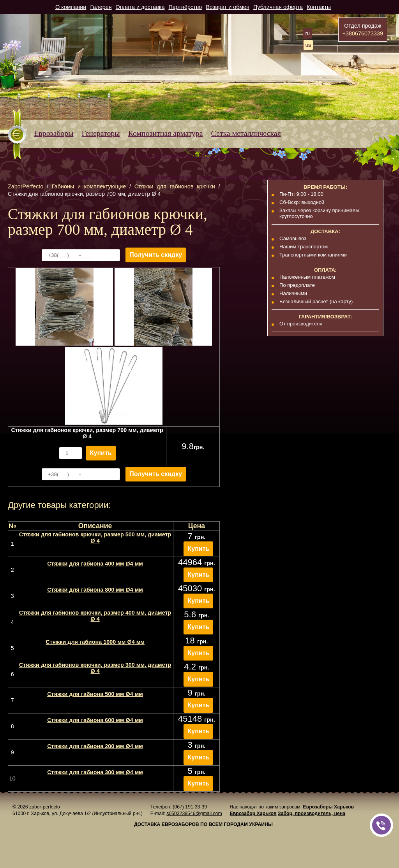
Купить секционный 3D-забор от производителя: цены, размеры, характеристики (167, 177)
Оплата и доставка (140, 7)
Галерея (101, 7)
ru (308, 33)
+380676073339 (363, 33)
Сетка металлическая (246, 133)
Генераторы (101, 133)
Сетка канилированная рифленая (187, 155)
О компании (71, 7)
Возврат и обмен (228, 7)
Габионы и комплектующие (79, 155)
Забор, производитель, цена (312, 814)
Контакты (319, 7)
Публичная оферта (278, 7)
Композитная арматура (166, 133)
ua (308, 45)
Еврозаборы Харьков (328, 807)
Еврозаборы (54, 133)
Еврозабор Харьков (253, 814)
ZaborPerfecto (26, 186)
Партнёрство (185, 7)
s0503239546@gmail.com (194, 814)
